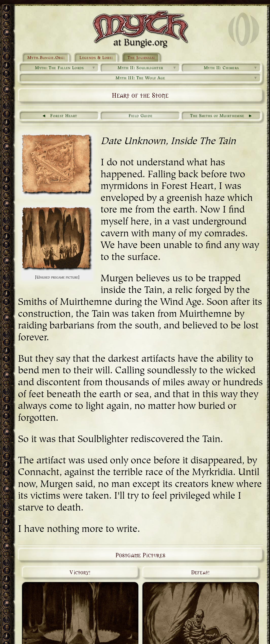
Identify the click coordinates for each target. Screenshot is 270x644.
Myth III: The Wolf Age (187, 78)
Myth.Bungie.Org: (46, 58)
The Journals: (141, 58)
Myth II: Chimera (231, 68)
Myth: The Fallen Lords (65, 68)
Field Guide (141, 116)
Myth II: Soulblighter (147, 68)
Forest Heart (64, 116)
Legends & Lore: (96, 58)
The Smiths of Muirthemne (217, 116)
